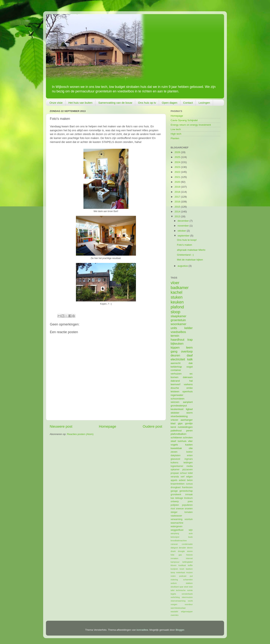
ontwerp (175, 501)
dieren (190, 548)
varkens (188, 384)
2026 (178, 152)
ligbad (189, 409)
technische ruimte (184, 590)
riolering (174, 580)
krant (182, 569)
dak (191, 363)
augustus (183, 266)
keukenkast (177, 409)
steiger (174, 512)
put (191, 576)
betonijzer (175, 537)
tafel (172, 590)
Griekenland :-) (185, 255)
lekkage (179, 498)
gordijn (189, 423)
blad (173, 423)
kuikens (174, 463)
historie (189, 555)
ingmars (189, 459)
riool (173, 509)
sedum (174, 583)
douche (175, 388)
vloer (175, 283)
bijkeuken (177, 344)
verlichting (175, 597)
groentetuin (178, 320)
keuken (177, 302)
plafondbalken (178, 434)
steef (173, 441)
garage (174, 491)
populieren (187, 505)
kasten (189, 445)
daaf (190, 355)
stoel (186, 587)
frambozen (187, 487)
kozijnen (174, 569)
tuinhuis (182, 441)
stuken (177, 297)
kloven (174, 565)
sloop (175, 312)
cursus (189, 484)
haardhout (177, 340)
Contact (188, 103)
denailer (182, 548)
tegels (173, 594)
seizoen (175, 402)
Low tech (176, 129)
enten (190, 455)
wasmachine (177, 523)
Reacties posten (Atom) (80, 434)
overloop (187, 351)
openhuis (188, 391)
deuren (175, 355)
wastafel (174, 612)
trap (190, 340)
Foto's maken (185, 245)
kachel (176, 292)
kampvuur (175, 562)
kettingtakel (188, 562)
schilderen (176, 438)
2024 (178, 162)
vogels (174, 445)
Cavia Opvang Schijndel (184, 120)
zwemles (175, 615)
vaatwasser (176, 516)
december (184, 221)
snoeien (189, 509)
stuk (191, 587)
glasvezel (175, 459)
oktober (182, 231)
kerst (173, 427)
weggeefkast (177, 530)
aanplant (188, 402)
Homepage (107, 426)
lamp (173, 572)
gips (180, 423)
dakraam (188, 377)
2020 (178, 182)
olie (191, 448)
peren (189, 431)
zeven (174, 452)
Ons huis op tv (147, 103)
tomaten (189, 512)
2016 (178, 202)
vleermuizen (187, 597)
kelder (188, 328)
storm (190, 413)
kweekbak (176, 448)
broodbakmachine (179, 541)
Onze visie (56, 103)
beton (190, 480)
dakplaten (176, 455)
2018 (178, 192)
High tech (176, 134)
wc (191, 374)
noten (173, 576)
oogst (189, 367)
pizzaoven (188, 470)
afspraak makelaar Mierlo (191, 250)
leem (189, 347)
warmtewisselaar (178, 608)
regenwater (177, 395)
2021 (178, 177)
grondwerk (176, 495)
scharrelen (188, 580)
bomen (174, 377)
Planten (175, 138)
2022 (178, 172)
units (174, 328)
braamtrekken (178, 484)
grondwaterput (179, 406)
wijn (191, 530)
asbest (182, 480)
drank (173, 551)
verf (182, 477)
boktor (190, 452)
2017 (178, 197)
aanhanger (187, 420)
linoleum (188, 498)
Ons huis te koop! (187, 240)
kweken (189, 569)
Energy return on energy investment (191, 125)
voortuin (189, 519)
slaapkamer (178, 316)
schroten (188, 438)
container (176, 370)
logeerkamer (177, 466)
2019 (178, 187)
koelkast (182, 565)
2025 (178, 157)
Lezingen (204, 103)
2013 (178, 216)
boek (190, 537)
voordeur (189, 604)
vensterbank (187, 594)
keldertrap (176, 367)
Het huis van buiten (80, 103)
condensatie (187, 544)
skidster (175, 413)
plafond (177, 307)
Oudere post (152, 426)
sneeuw (180, 509)
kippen (175, 347)
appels (174, 480)
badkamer (180, 288)
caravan (174, 544)
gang (174, 351)
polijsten (175, 505)
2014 (178, 212)
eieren (190, 551)
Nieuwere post (61, 426)
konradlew (142, 630)
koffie (190, 565)
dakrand (175, 381)
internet (189, 558)
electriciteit (178, 359)
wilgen (189, 477)
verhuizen (176, 374)
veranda (175, 477)
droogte (181, 551)
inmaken (174, 558)
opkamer (175, 470)
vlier (190, 441)
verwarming (177, 519)
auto (191, 533)
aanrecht (176, 363)
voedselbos (178, 332)
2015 (178, 207)
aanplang (175, 533)
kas (172, 498)
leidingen (188, 463)
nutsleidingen (185, 427)
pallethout (176, 431)
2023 (178, 167)
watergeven (177, 526)
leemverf (175, 384)
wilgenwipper (187, 612)
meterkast (180, 572)
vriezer (174, 420)
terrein (175, 336)
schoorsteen (178, 399)
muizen (189, 572)
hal (191, 381)
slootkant (175, 587)
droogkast (176, 487)
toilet (190, 473)
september (184, 236)
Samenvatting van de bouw (115, 103)
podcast (183, 576)
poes (190, 501)
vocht (190, 601)
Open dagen (170, 103)
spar (181, 587)
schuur (183, 473)
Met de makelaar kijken (190, 260)
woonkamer (178, 324)
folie (172, 555)
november (184, 226)
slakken (189, 583)
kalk (190, 359)
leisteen (175, 391)
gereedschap (186, 491)
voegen (174, 604)
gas (180, 555)
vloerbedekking (179, 416)
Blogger (180, 630)
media (189, 466)
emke (189, 388)
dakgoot (174, 548)
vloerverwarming (178, 601)
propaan (175, 473)
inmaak (189, 495)
